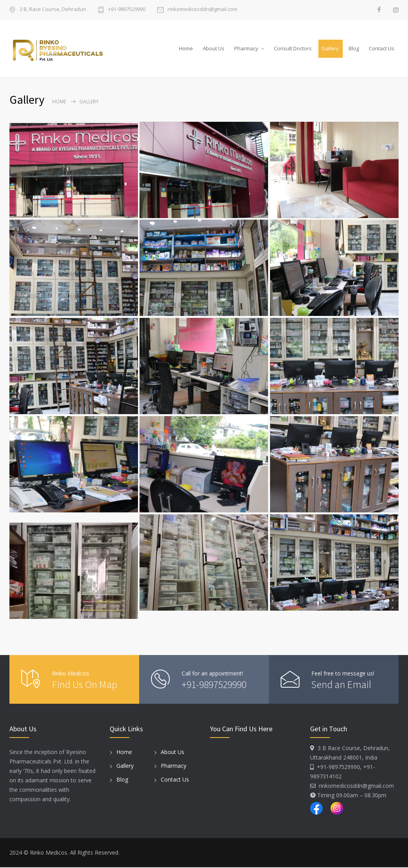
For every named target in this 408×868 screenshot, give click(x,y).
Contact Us (381, 48)
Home (186, 48)
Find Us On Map (85, 685)
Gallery (330, 48)
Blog (354, 48)
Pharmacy (246, 48)
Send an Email (341, 685)
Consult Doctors (293, 48)
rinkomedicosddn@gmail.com (202, 10)
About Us (214, 48)
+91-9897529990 (127, 10)
